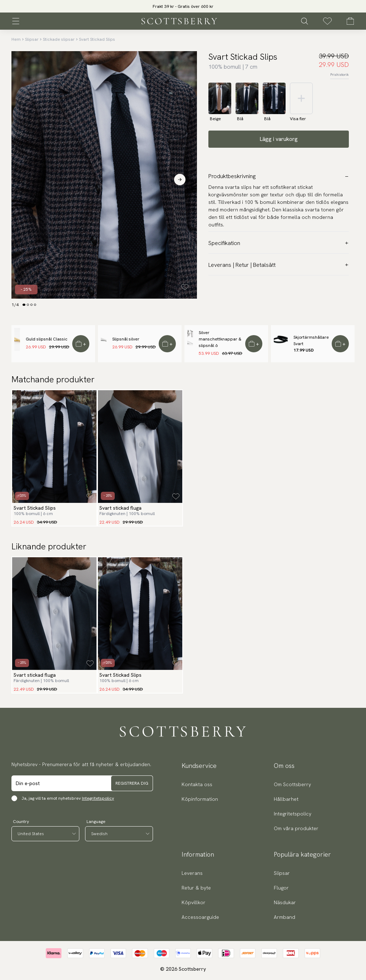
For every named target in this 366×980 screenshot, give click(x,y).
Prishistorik (340, 75)
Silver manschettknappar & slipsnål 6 (220, 339)
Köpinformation (200, 799)
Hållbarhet (286, 799)
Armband (285, 917)
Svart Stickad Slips (97, 39)
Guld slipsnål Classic (47, 339)
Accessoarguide (200, 917)
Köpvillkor (194, 902)
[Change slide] (24, 305)
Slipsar (32, 39)
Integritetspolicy (98, 798)
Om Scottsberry (292, 784)
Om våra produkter (296, 828)
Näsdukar (285, 902)
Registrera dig (132, 783)
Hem (16, 39)
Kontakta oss (197, 784)
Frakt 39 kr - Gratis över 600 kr (183, 6)
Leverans (192, 873)
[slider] (183, 6)
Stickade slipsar (59, 39)
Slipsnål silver (126, 339)
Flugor (281, 888)
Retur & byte (196, 888)
